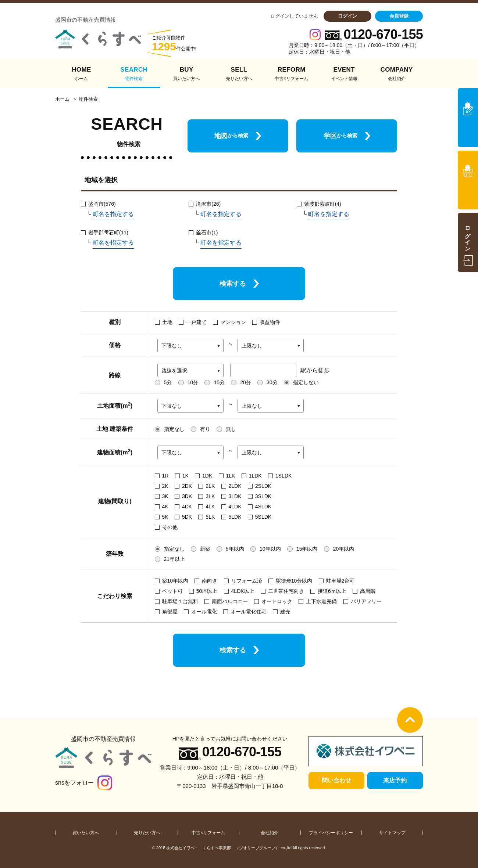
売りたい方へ (147, 833)
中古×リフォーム (208, 833)
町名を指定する (113, 214)
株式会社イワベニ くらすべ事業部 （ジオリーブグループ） (223, 848)
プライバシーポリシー (331, 833)
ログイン (347, 16)
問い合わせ (336, 780)
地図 (231, 136)
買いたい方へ (86, 833)
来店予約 (395, 780)
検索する (233, 284)
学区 (340, 136)
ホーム (62, 99)
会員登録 (399, 16)
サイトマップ (392, 833)
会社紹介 (270, 833)
